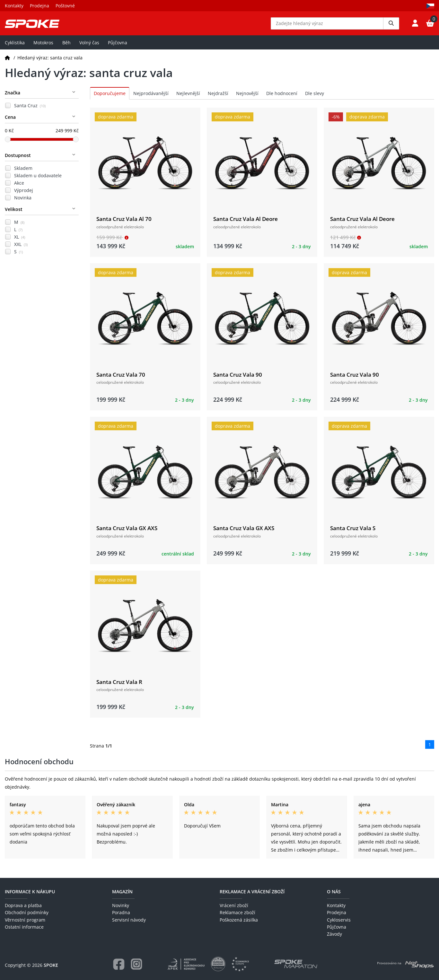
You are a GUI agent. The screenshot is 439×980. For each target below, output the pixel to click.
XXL (21, 249)
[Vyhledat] (391, 26)
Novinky (121, 905)
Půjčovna (118, 47)
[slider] (8, 144)
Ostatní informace (24, 927)
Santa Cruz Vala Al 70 (124, 224)
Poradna (121, 913)
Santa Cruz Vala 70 (121, 379)
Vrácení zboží (234, 905)
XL (20, 242)
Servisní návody (129, 920)
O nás (334, 892)
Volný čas (89, 47)
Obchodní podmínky (27, 913)
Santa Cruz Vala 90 (238, 379)
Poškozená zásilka (239, 920)
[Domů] (7, 62)
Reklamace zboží (237, 913)
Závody (334, 934)
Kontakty (14, 6)
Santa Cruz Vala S (353, 533)
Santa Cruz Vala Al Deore (246, 224)
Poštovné (65, 6)
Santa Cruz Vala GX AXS (127, 533)
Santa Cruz (30, 110)
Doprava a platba (23, 905)
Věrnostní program (25, 920)
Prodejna (40, 6)
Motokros (43, 47)
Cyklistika (15, 47)
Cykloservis (339, 920)
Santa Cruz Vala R (119, 686)
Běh (66, 47)
